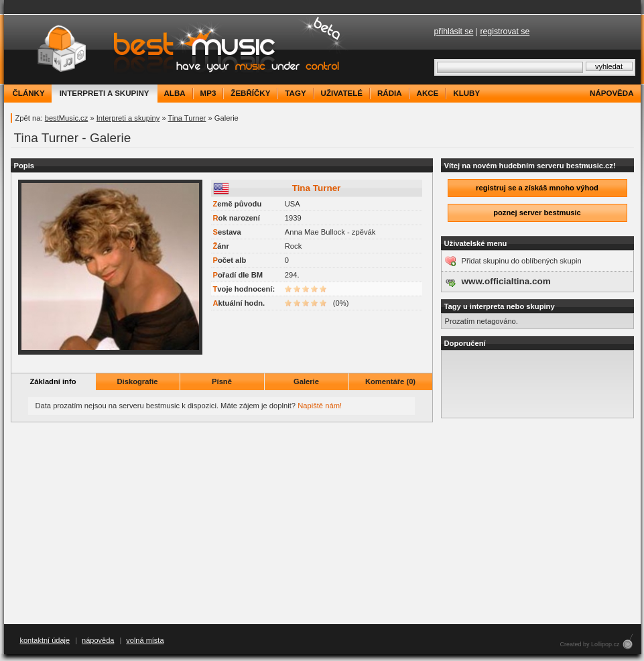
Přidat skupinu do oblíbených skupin (522, 261)
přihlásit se (454, 32)
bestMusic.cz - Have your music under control (178, 49)
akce (428, 93)
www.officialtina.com (506, 281)
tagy (295, 93)
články (29, 93)
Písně (222, 381)
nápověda (611, 93)
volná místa (145, 640)
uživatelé (342, 93)
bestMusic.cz (67, 118)
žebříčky (250, 93)
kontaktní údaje (45, 640)
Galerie (306, 381)
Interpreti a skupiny (128, 118)
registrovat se (505, 32)
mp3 (208, 93)
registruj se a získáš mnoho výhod (537, 188)
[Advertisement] (322, 524)
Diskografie (138, 381)
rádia (390, 93)
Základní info (53, 381)
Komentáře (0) (390, 381)
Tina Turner (187, 118)
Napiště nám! (320, 406)
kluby (466, 93)
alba (175, 93)
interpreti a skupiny (105, 93)
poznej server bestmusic (537, 213)
